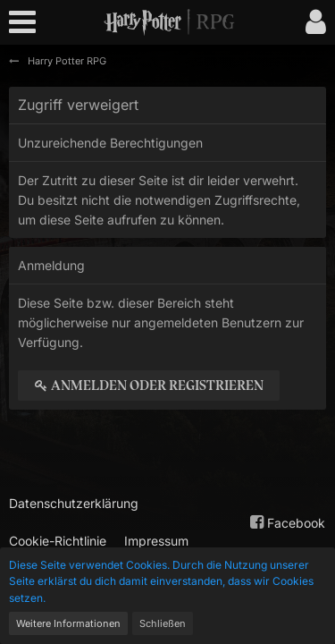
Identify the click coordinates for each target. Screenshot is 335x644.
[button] (27, 22)
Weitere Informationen (68, 623)
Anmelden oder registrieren (149, 386)
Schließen (163, 623)
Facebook (285, 522)
